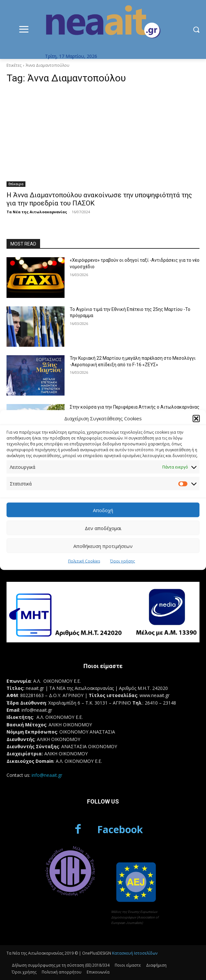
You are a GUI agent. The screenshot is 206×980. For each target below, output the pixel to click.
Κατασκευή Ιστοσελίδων (135, 953)
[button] (196, 418)
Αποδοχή (103, 510)
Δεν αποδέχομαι (103, 528)
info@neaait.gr (47, 775)
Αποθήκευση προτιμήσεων (103, 546)
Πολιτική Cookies (84, 561)
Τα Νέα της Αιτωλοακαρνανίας (37, 212)
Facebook (120, 829)
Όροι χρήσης (123, 561)
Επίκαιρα (16, 184)
